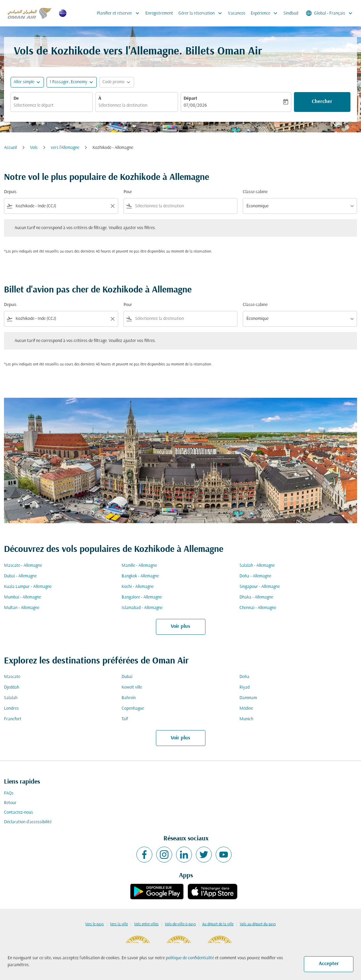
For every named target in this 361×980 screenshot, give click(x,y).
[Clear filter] (112, 206)
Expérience (266, 13)
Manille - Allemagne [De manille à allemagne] (139, 566)
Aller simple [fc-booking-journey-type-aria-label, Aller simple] (24, 82)
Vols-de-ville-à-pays (180, 924)
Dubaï (127, 677)
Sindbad (291, 13)
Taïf (125, 719)
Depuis (10, 192)
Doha (244, 677)
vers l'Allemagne (65, 148)
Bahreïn (129, 698)
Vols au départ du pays (258, 924)
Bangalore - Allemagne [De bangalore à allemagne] (142, 597)
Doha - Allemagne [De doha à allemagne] (255, 576)
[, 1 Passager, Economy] (68, 82)
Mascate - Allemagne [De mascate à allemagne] (23, 566)
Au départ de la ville (218, 924)
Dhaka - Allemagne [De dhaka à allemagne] (256, 597)
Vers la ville (119, 924)
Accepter (329, 964)
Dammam (248, 698)
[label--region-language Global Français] (330, 13)
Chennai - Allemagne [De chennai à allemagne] (258, 608)
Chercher (322, 102)
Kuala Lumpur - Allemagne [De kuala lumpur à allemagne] (28, 587)
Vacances (237, 13)
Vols (34, 148)
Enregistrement (159, 13)
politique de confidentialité (190, 958)
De (16, 99)
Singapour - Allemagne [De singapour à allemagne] (260, 587)
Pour (128, 192)
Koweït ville (132, 687)
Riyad (245, 687)
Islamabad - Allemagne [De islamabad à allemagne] (142, 608)
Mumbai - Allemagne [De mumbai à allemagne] (22, 597)
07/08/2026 (195, 105)
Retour (10, 803)
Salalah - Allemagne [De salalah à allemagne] (257, 566)
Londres (11, 709)
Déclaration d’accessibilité (28, 822)
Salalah (11, 698)
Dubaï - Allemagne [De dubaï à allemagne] (20, 576)
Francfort (13, 719)
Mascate (12, 677)
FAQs (9, 793)
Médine (246, 709)
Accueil (10, 148)
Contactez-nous (18, 812)
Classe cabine (255, 192)
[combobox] (52, 105)
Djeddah (12, 687)
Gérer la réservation (202, 13)
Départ (190, 99)
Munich (246, 719)
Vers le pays (94, 924)
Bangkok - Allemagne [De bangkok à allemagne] (140, 576)
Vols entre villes (146, 924)
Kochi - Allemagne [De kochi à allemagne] (138, 587)
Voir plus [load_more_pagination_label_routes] (180, 626)
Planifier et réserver (120, 13)
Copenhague (133, 709)
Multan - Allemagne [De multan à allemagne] (22, 608)
